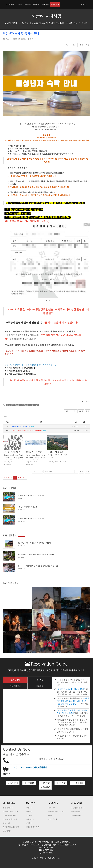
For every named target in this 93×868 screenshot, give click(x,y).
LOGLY (42, 858)
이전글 (74, 45)
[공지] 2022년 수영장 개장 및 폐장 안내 (31, 518)
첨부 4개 (32, 39)
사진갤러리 (77, 783)
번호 (7, 422)
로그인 (84, 4)
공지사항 (45, 783)
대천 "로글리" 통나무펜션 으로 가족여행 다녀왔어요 (35, 543)
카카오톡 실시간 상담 (57, 812)
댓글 (67, 45)
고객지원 (55, 4)
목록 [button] (6, 417)
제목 (41, 422)
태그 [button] (82, 472)
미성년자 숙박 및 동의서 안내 (27, 507)
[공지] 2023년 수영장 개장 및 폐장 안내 (31, 495)
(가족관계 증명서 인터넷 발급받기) (23, 323)
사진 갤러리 (30, 819)
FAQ (50, 816)
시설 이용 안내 (15, 686)
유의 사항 (40, 680)
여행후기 (45, 787)
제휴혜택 (36, 4)
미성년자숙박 (34, 405)
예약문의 (61, 783)
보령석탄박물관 (78, 808)
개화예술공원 (77, 812)
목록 (87, 45)
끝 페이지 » (22, 478)
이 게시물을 (86, 401)
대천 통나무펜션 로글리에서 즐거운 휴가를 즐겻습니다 (36, 554)
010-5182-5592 (55, 759)
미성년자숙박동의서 (13, 405)
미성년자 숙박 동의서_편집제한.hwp (20, 374)
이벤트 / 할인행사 (9, 816)
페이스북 (53, 819)
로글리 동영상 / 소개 (10, 812)
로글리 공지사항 (47, 16)
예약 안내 (6, 823)
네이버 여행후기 (33, 827)
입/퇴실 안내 (15, 680)
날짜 (76, 422)
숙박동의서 (24, 405)
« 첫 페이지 (8, 478)
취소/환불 (40, 686)
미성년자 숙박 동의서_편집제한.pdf (20, 368)
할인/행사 (45, 4)
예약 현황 (29, 783)
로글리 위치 (7, 831)
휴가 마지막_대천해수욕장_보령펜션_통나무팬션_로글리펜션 (38, 566)
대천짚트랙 (76, 816)
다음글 (81, 45)
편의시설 (28, 4)
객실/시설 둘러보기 (10, 819)
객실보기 (19, 4)
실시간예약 (10, 4)
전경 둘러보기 (8, 808)
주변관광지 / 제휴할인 (11, 827)
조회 (84, 422)
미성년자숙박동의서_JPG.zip (17, 371)
